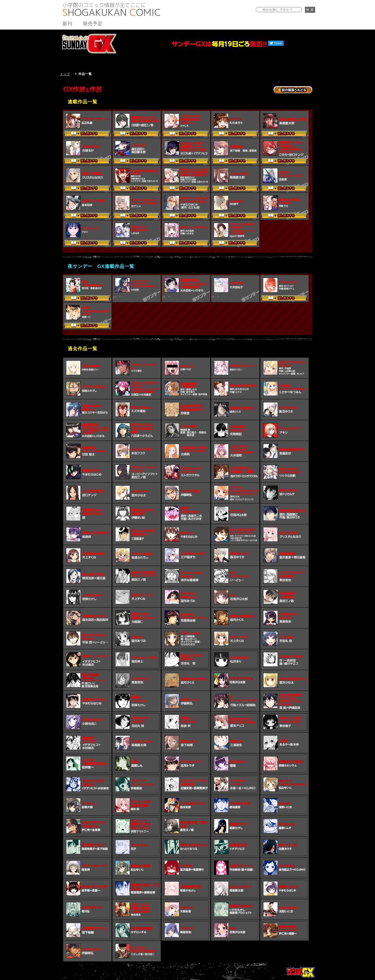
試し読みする (87, 134)
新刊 (67, 24)
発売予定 (93, 24)
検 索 (310, 10)
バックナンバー (298, 33)
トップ (65, 74)
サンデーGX (89, 43)
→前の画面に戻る (293, 90)
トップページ (301, 972)
